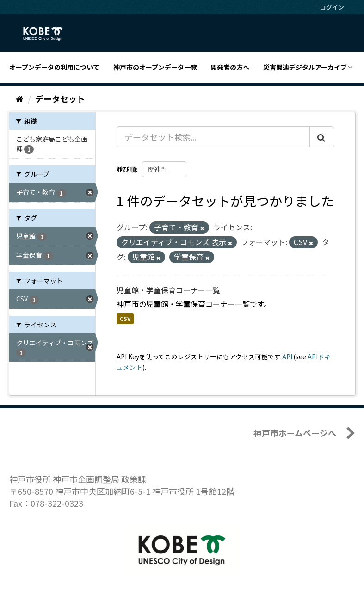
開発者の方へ (230, 67)
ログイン (332, 7)
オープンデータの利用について (54, 67)
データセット (60, 98)
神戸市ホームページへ (295, 433)
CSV (125, 319)
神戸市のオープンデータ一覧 (155, 67)
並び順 (126, 169)
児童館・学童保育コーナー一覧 (168, 290)
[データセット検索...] (213, 137)
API (287, 356)
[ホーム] (20, 98)
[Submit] (322, 137)
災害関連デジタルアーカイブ (305, 67)
